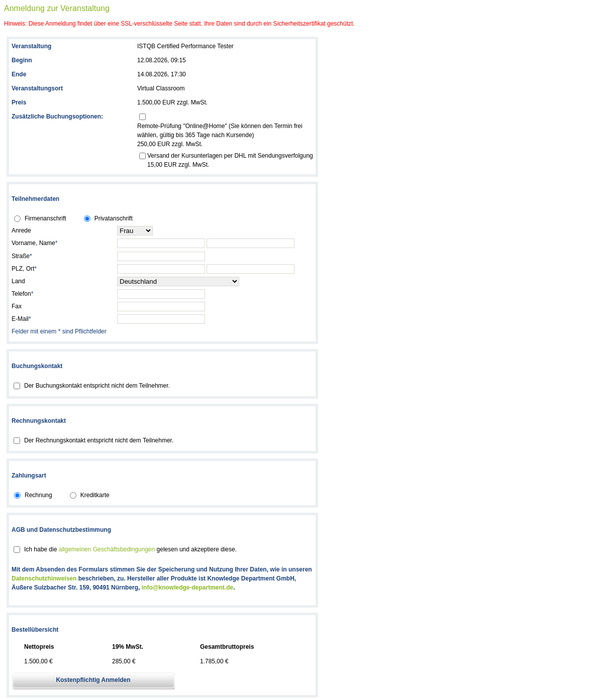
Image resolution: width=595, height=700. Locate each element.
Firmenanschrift (45, 218)
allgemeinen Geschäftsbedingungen (107, 549)
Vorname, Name (34, 243)
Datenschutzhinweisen (44, 578)
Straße (22, 256)
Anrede (21, 230)
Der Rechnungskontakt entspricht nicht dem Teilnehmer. (99, 440)
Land (18, 281)
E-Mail (21, 319)
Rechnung (38, 495)
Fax (17, 306)
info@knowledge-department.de (187, 588)
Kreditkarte (95, 495)
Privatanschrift (114, 218)
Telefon (22, 294)
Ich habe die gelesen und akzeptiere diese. (130, 549)
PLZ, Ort (24, 269)
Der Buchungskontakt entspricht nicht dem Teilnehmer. (97, 386)
